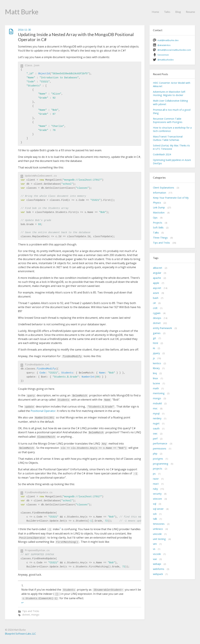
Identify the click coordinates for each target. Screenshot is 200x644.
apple (156, 283)
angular (157, 273)
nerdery (157, 418)
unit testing (159, 539)
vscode (157, 554)
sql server (158, 509)
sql (155, 504)
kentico (157, 363)
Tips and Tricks (31, 611)
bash (156, 298)
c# (154, 303)
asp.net (157, 288)
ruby (155, 489)
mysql (156, 413)
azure (156, 293)
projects (158, 469)
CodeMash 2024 (162, 154)
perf (155, 439)
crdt (155, 308)
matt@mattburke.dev (168, 40)
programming (161, 464)
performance (160, 443)
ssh (155, 514)
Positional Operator (43, 411)
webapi (157, 564)
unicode (157, 534)
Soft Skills (158, 227)
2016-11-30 (24, 30)
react (156, 484)
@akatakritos (164, 45)
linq (155, 373)
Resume (190, 12)
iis (154, 348)
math (156, 388)
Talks (167, 12)
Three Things (160, 238)
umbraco (158, 529)
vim (155, 544)
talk (155, 519)
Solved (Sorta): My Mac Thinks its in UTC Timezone (171, 147)
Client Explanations (164, 188)
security (157, 494)
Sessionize (163, 55)
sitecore (157, 499)
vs (154, 549)
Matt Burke (22, 12)
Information (159, 193)
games (157, 333)
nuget (156, 423)
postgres (158, 459)
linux (155, 378)
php (155, 454)
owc (155, 434)
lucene (156, 383)
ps (154, 474)
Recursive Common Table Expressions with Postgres (168, 120)
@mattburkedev (166, 60)
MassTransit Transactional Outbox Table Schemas (168, 138)
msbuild (157, 403)
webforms (159, 569)
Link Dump (159, 207)
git (154, 338)
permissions (160, 449)
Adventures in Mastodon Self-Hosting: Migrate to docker (169, 93)
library (156, 368)
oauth (156, 428)
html (155, 343)
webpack (158, 574)
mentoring (159, 393)
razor (156, 479)
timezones (159, 524)
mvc (155, 408)
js (154, 358)
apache (157, 278)
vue (155, 559)
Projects (158, 223)
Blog (178, 12)
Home (155, 12)
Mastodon (159, 213)
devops (157, 318)
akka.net (158, 268)
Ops (155, 218)
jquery (156, 353)
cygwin (157, 313)
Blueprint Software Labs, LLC (21, 634)
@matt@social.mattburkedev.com (174, 50)
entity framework (162, 328)
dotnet (26, 615)
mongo (35, 615)
